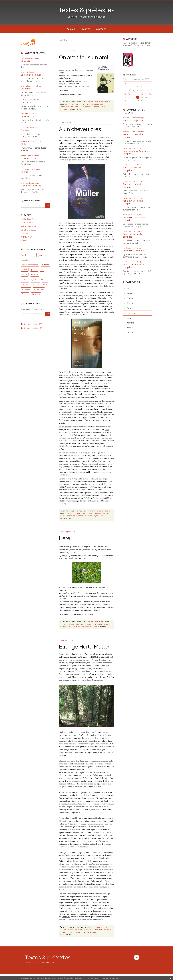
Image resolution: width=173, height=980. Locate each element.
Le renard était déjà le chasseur (81, 614)
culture (45, 265)
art (42, 270)
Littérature (98, 102)
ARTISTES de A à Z (28, 226)
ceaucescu (74, 104)
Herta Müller (64, 140)
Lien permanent (67, 102)
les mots (73, 479)
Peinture (130, 328)
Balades (130, 293)
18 (150, 94)
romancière (78, 154)
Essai (33, 255)
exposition (44, 255)
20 (129, 97)
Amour (44, 279)
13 (129, 94)
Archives (85, 29)
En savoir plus (114, 978)
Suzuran (25, 130)
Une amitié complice (31, 75)
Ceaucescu (66, 917)
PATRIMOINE (26, 237)
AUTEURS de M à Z (29, 223)
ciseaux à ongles (90, 254)
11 (150, 90)
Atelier (24, 144)
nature (25, 275)
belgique (35, 275)
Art (128, 288)
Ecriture (25, 294)
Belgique (130, 298)
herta (97, 104)
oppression (89, 107)
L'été (65, 538)
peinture (35, 284)
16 (142, 94)
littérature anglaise (29, 279)
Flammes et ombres (31, 186)
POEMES (24, 241)
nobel (94, 932)
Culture (90, 102)
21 (133, 97)
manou (126, 217)
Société (130, 333)
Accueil (71, 29)
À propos (101, 29)
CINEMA (24, 233)
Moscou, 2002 (27, 103)
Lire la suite (146, 45)
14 (133, 94)
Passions (107, 102)
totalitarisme (86, 627)
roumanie (64, 109)
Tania (126, 120)
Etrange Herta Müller (84, 647)
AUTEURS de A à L (28, 219)
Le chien (25, 172)
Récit (45, 284)
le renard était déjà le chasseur (80, 624)
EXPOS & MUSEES (28, 230)
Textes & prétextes (86, 10)
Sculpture (26, 260)
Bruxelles (130, 303)
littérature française (30, 265)
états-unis (26, 289)
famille (24, 255)
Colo (125, 234)
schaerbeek (39, 289)
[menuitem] (71, 29)
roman (25, 270)
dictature (90, 104)
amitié (67, 104)
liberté (102, 104)
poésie (34, 270)
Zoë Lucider (129, 151)
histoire (25, 284)
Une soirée (26, 61)
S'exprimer (26, 89)
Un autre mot (27, 116)
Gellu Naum (64, 90)
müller (82, 107)
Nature (130, 318)
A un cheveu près (80, 129)
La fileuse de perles (30, 158)
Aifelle (126, 265)
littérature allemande (69, 107)
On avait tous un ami (83, 57)
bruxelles (36, 294)
